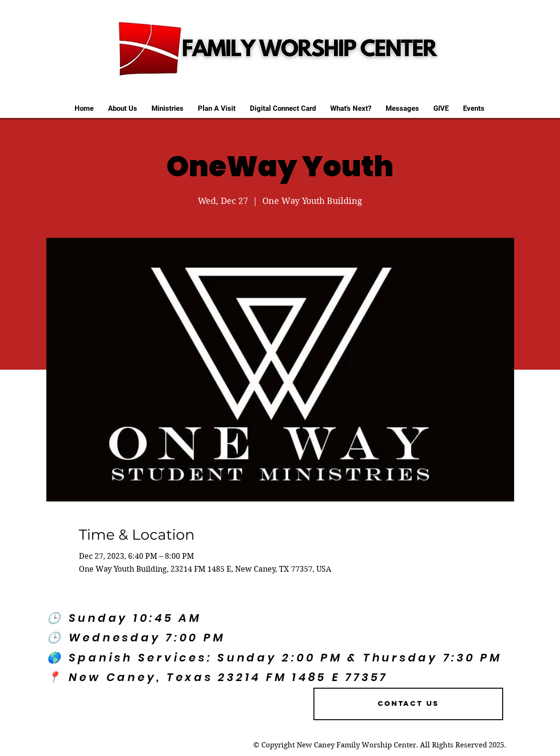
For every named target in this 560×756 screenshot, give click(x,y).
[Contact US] (408, 704)
